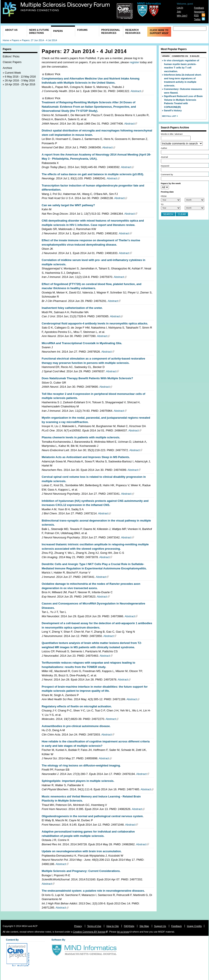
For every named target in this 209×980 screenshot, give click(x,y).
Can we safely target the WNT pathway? (68, 205)
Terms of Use (94, 926)
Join (179, 12)
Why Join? (182, 16)
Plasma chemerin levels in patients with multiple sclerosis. (81, 437)
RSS (196, 15)
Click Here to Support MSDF (159, 32)
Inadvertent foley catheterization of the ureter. (72, 308)
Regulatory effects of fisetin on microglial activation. (77, 706)
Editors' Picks (11, 56)
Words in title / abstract (172, 134)
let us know (123, 932)
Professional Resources (111, 31)
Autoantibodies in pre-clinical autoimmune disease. (76, 726)
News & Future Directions (39, 31)
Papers (58, 31)
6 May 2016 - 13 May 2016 (20, 77)
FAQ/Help (129, 926)
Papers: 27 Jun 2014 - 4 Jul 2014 (39, 40)
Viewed (166, 56)
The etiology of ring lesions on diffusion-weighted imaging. (81, 765)
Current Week (13, 73)
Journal (164, 157)
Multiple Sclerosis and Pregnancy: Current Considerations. (81, 871)
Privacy (78, 926)
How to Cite (113, 926)
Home (6, 40)
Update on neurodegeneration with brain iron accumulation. (82, 851)
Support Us (160, 926)
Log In (180, 8)
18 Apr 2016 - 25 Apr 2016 (20, 84)
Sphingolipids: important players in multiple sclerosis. (78, 781)
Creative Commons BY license (89, 932)
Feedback (199, 8)
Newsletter (199, 12)
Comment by (167, 174)
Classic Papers (12, 62)
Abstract (136, 91)
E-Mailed (195, 56)
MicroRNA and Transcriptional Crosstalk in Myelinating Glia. (82, 343)
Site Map (144, 926)
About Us (11, 30)
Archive (7, 68)
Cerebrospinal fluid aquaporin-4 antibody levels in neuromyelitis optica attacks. (95, 323)
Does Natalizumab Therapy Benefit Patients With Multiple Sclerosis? (87, 378)
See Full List (169, 116)
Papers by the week (171, 183)
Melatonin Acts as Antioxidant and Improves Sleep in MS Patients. (86, 457)
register (134, 62)
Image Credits (194, 926)
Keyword (165, 166)
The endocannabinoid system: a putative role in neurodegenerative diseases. (93, 891)
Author (164, 148)
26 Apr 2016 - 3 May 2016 (20, 81)
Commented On (180, 56)
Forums (83, 30)
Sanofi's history (173, 110)
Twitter (197, 19)
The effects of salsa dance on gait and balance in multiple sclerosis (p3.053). (93, 174)
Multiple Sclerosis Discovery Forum (65, 7)
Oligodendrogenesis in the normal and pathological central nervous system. (93, 816)
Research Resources (133, 31)
